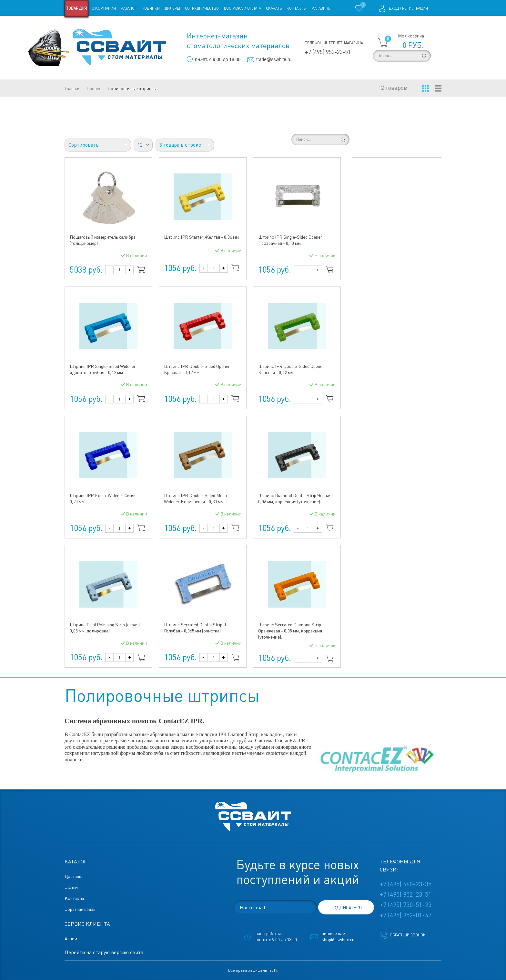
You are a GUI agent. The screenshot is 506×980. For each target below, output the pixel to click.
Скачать (274, 8)
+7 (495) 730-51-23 (406, 905)
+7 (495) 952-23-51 (328, 52)
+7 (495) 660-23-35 (406, 884)
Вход (394, 8)
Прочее (94, 89)
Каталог (129, 8)
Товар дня (76, 8)
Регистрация (415, 8)
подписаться (346, 908)
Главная (72, 89)
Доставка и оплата (242, 8)
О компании (104, 8)
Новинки (151, 8)
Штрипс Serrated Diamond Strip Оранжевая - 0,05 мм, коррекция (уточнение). (290, 631)
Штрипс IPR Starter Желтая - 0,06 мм (201, 237)
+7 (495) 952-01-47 (406, 915)
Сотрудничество (202, 8)
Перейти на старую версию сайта (104, 952)
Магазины (321, 8)
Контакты (297, 8)
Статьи (117, 25)
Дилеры (172, 8)
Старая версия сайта (85, 25)
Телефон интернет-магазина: (334, 43)
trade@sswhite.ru (274, 59)
